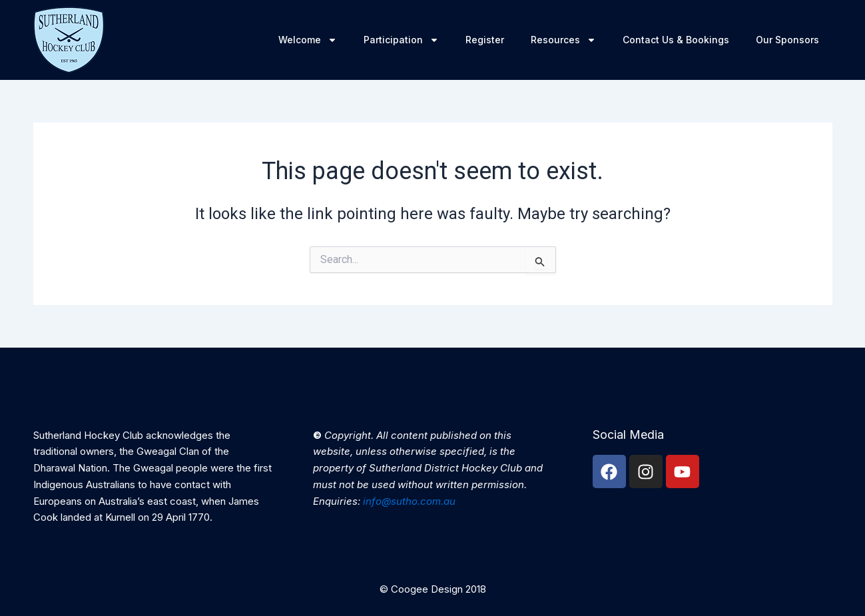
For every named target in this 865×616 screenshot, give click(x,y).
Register (485, 40)
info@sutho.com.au (409, 501)
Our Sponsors (787, 40)
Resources (563, 40)
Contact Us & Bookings (676, 40)
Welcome (308, 40)
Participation (401, 40)
